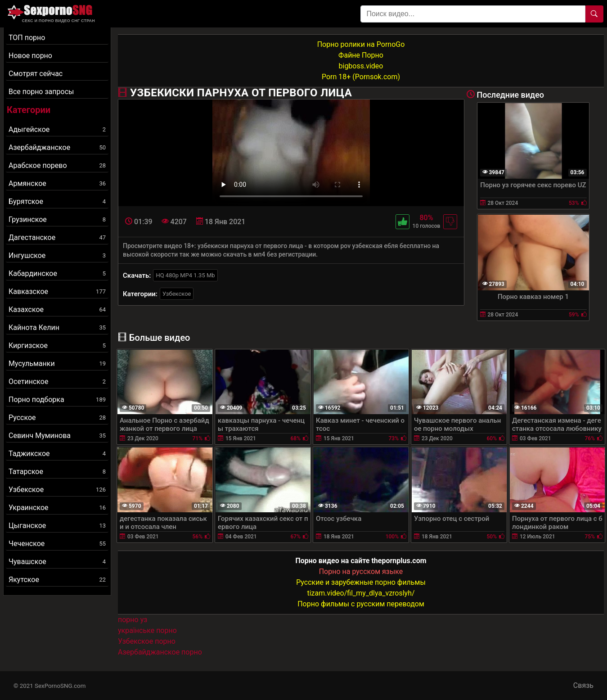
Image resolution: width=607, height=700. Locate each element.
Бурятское (57, 201)
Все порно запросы (41, 92)
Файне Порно (361, 55)
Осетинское (57, 382)
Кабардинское (57, 273)
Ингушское (57, 255)
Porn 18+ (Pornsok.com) (361, 77)
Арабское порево (57, 165)
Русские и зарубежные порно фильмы (361, 582)
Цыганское (57, 526)
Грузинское (57, 219)
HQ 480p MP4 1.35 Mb (185, 275)
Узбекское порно (147, 641)
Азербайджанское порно (160, 652)
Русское (57, 418)
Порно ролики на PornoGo (361, 44)
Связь (583, 685)
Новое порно (30, 56)
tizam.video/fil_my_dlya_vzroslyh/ (361, 593)
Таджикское (57, 454)
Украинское (57, 508)
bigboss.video (361, 66)
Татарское (57, 472)
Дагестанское (57, 237)
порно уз (133, 620)
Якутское (57, 580)
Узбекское (57, 490)
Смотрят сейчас (36, 74)
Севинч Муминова (57, 436)
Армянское (57, 183)
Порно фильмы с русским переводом (361, 604)
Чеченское (57, 544)
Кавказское (57, 291)
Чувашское (57, 562)
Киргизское (57, 345)
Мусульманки (57, 364)
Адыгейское (57, 129)
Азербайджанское (57, 147)
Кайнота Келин (57, 327)
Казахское (57, 309)
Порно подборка (57, 400)
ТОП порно (27, 38)
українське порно (147, 630)
